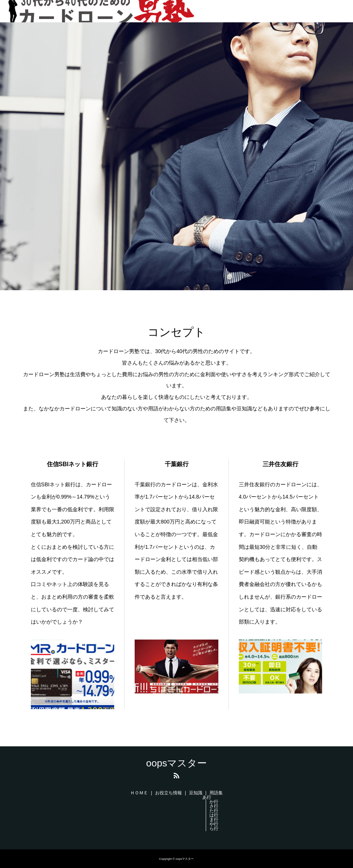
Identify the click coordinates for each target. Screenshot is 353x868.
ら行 (214, 829)
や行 (214, 824)
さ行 (214, 806)
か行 (214, 802)
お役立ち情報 (169, 793)
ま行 (214, 820)
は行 (214, 815)
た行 (214, 811)
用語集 (216, 793)
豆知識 (196, 793)
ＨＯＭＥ (139, 793)
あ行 (207, 797)
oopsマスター (176, 763)
